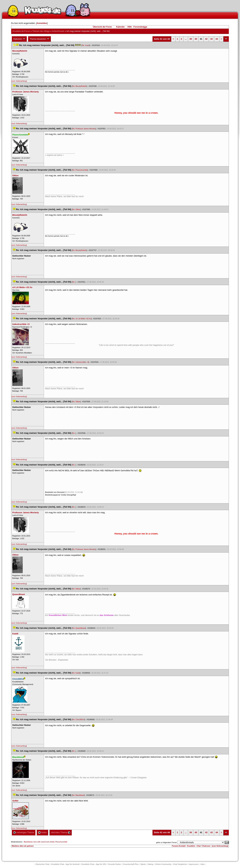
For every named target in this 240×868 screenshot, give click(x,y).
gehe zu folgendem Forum (167, 842)
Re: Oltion (76, 209)
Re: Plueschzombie (80, 170)
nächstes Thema (61, 832)
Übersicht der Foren (102, 27)
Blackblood (28, 842)
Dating (150, 864)
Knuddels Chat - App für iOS (94, 864)
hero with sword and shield (44, 842)
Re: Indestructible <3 (80, 362)
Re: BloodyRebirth (79, 86)
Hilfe (130, 27)
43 (211, 39)
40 (196, 39)
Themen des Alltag (41, 31)
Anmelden (42, 23)
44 (217, 39)
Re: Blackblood (78, 795)
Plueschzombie (61, 842)
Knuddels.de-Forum (21, 31)
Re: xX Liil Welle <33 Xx (82, 319)
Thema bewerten (39, 39)
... (186, 39)
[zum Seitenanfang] (19, 81)
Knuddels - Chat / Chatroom (199, 846)
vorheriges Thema (24, 832)
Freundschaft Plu (131, 864)
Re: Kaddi (86, 45)
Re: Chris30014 (78, 719)
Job (202, 864)
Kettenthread (58, 31)
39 (191, 39)
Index (42, 832)
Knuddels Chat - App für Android (65, 864)
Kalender (120, 27)
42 (206, 39)
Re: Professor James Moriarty (84, 129)
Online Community (163, 864)
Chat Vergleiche (180, 864)
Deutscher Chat (43, 864)
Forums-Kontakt (179, 846)
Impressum (194, 864)
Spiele (143, 864)
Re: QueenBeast (79, 628)
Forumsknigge (140, 27)
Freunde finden (114, 864)
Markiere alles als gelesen (23, 846)
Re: (74, 282)
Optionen (19, 39)
